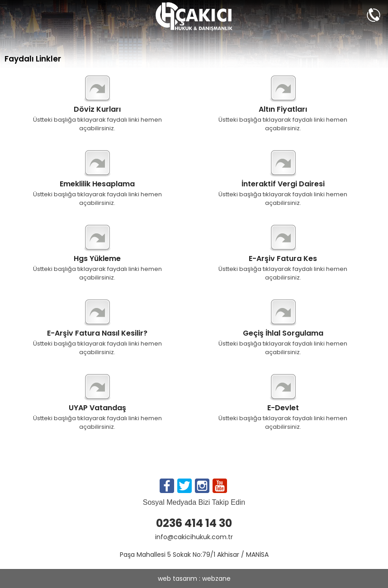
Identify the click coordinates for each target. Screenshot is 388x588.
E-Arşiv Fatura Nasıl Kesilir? (97, 333)
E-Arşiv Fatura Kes (283, 259)
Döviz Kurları (97, 109)
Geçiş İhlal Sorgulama (283, 333)
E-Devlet (283, 408)
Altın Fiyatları (283, 109)
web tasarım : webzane (194, 579)
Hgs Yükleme (97, 259)
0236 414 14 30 (194, 523)
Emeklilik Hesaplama (97, 184)
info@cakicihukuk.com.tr (194, 537)
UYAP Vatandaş (97, 408)
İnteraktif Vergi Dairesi (283, 184)
